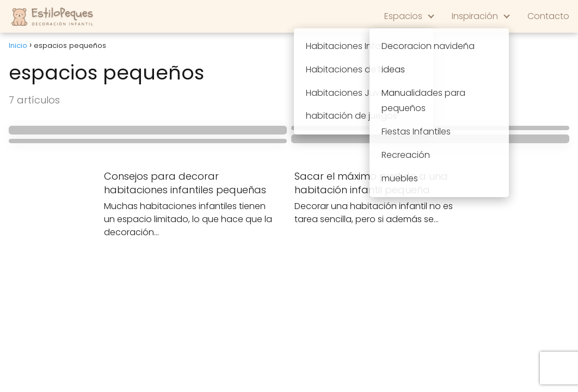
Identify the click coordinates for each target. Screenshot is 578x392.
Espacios (403, 16)
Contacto (548, 16)
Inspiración (475, 16)
